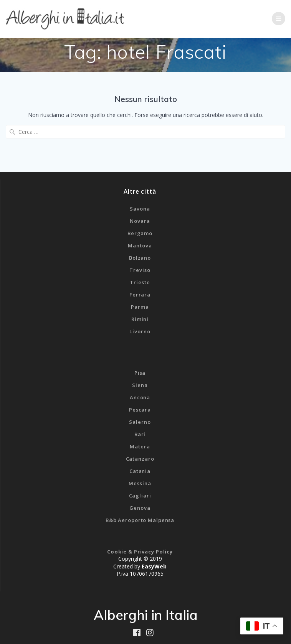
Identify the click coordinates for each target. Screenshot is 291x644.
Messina (140, 483)
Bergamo (140, 233)
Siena (140, 385)
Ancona (140, 397)
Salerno (140, 422)
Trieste (140, 282)
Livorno (140, 331)
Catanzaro (140, 459)
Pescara (140, 410)
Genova (140, 508)
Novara (140, 221)
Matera (140, 446)
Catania (140, 471)
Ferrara (140, 295)
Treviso (140, 270)
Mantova (140, 245)
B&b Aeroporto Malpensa (140, 520)
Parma (140, 307)
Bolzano (140, 258)
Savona (140, 209)
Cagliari (140, 496)
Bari (140, 434)
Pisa (140, 373)
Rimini (140, 319)
